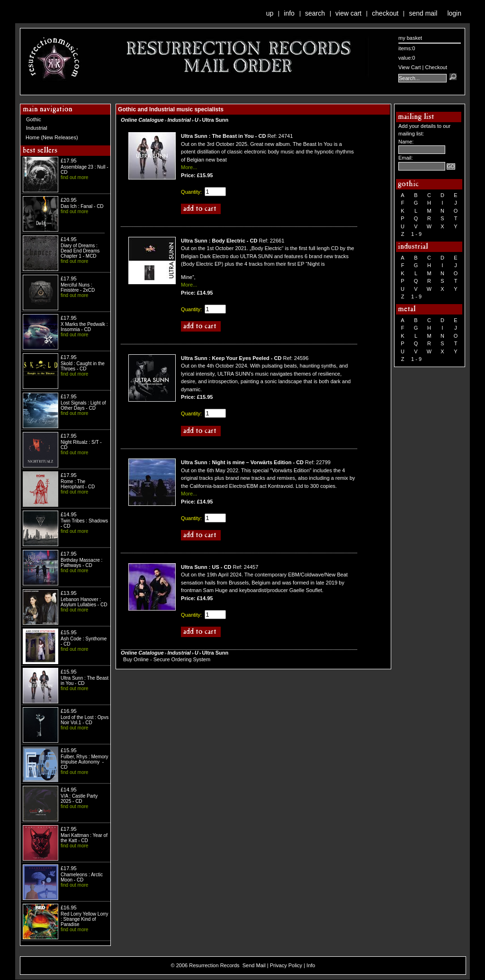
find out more (74, 177)
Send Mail (423, 13)
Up (270, 13)
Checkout (385, 13)
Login (454, 13)
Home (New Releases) (52, 137)
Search (315, 13)
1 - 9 (416, 234)
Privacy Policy (286, 965)
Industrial (37, 128)
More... (189, 167)
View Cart (348, 13)
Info (289, 13)
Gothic (34, 119)
